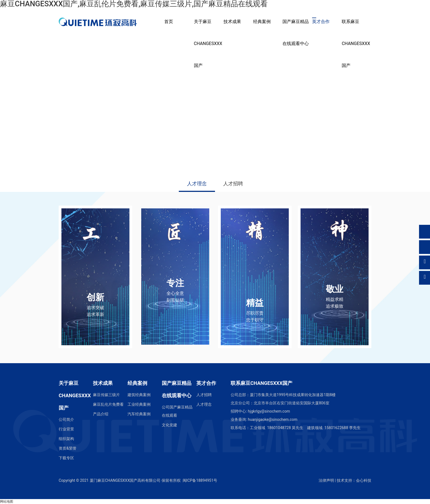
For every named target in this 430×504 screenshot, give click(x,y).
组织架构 (66, 439)
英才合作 (321, 22)
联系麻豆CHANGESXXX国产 (356, 44)
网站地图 (7, 502)
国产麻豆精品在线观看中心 (296, 33)
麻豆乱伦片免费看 (108, 404)
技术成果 (232, 22)
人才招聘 (233, 184)
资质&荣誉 (68, 448)
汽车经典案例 (139, 414)
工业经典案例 (139, 404)
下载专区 (66, 458)
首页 (169, 22)
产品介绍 (101, 414)
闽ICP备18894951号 (200, 480)
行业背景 (66, 429)
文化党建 (169, 425)
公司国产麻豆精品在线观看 (177, 411)
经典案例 (262, 22)
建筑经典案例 (139, 395)
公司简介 (66, 419)
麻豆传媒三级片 (106, 395)
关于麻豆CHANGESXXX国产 (208, 44)
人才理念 (197, 184)
